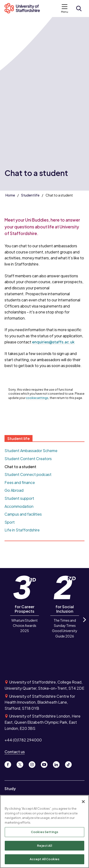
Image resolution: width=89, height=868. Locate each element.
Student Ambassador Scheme (31, 451)
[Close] (83, 802)
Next (84, 624)
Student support (19, 498)
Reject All (44, 846)
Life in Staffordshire (22, 530)
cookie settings (37, 398)
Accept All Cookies (44, 860)
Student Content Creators (28, 459)
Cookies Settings (44, 832)
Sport (10, 522)
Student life (30, 195)
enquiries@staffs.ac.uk (53, 342)
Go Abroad (14, 490)
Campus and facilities (23, 514)
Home (10, 195)
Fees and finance (20, 482)
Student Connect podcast (28, 474)
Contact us (15, 752)
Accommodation (19, 506)
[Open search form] (79, 9)
